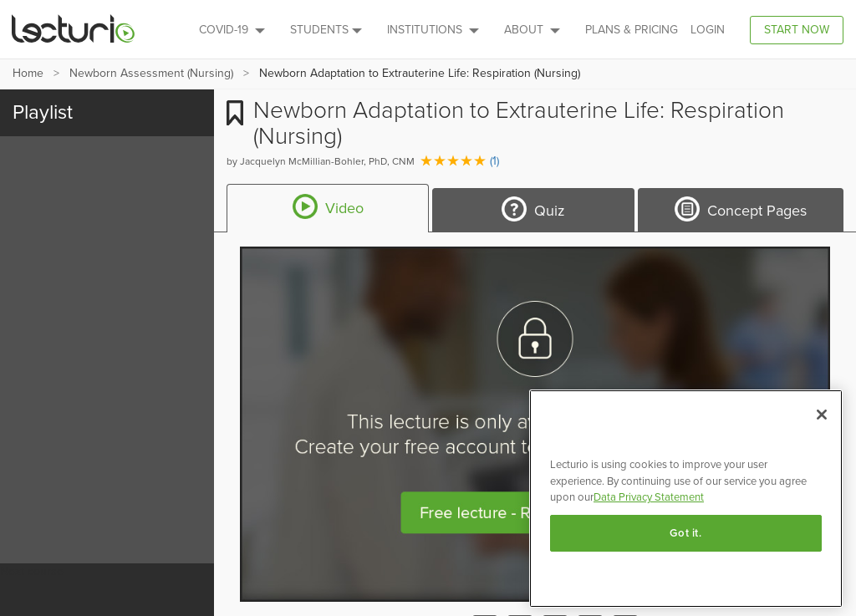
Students (326, 30)
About (532, 30)
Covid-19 (232, 30)
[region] (686, 499)
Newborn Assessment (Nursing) (151, 73)
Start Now (797, 30)
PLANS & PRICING (632, 30)
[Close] (822, 415)
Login (708, 30)
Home (28, 73)
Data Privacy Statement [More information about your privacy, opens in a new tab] (649, 497)
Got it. (686, 533)
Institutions (433, 30)
